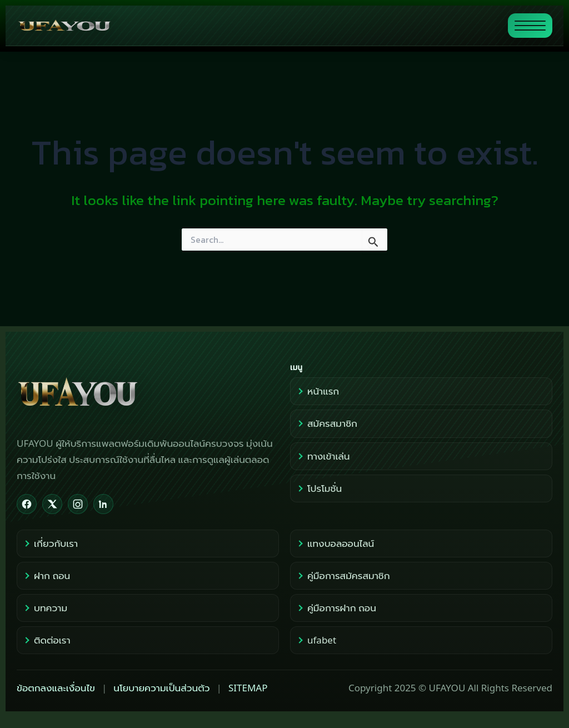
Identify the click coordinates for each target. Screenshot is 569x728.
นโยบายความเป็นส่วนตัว (161, 688)
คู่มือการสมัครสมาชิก (343, 575)
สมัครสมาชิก (327, 423)
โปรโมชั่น (319, 488)
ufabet (316, 640)
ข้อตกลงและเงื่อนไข (56, 688)
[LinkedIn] (103, 504)
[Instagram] (78, 504)
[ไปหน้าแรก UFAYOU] (258, 26)
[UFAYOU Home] (148, 393)
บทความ (45, 608)
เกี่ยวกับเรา (50, 543)
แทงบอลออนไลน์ (335, 543)
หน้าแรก (318, 391)
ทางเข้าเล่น (323, 456)
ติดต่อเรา (46, 640)
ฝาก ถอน (46, 575)
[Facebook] (27, 504)
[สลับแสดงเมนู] (530, 26)
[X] (52, 504)
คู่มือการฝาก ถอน (336, 608)
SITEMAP (248, 688)
